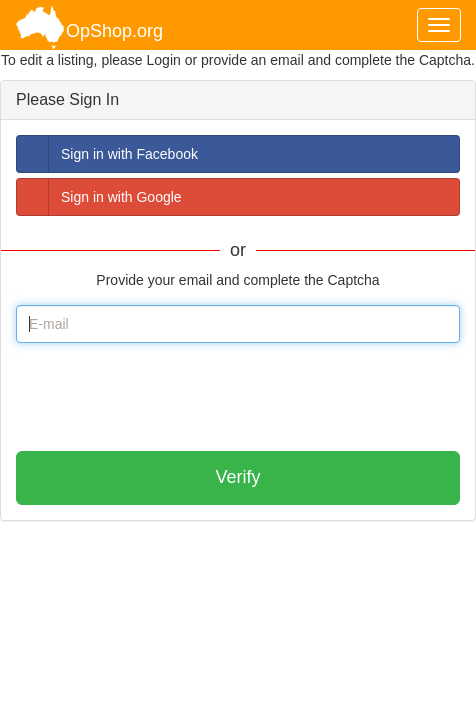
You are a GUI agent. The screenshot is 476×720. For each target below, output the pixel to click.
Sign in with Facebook (107, 154)
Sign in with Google (99, 197)
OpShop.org (89, 27)
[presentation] (168, 397)
